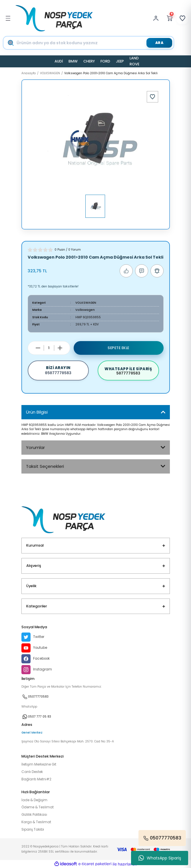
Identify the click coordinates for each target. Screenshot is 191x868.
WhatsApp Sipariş (160, 858)
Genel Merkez (32, 733)
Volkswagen (85, 310)
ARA (159, 43)
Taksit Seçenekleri (45, 466)
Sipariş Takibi (33, 829)
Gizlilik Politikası (34, 815)
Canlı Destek (32, 772)
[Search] (94, 43)
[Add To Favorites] (152, 97)
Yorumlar (35, 447)
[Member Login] (157, 18)
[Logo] (54, 18)
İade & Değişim (34, 800)
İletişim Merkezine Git (39, 764)
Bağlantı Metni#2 (36, 779)
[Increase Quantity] (60, 348)
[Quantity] (49, 348)
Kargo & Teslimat (36, 822)
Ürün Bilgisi (37, 412)
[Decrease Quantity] (38, 348)
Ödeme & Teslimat (38, 807)
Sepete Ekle (118, 348)
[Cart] (170, 18)
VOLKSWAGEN (86, 303)
